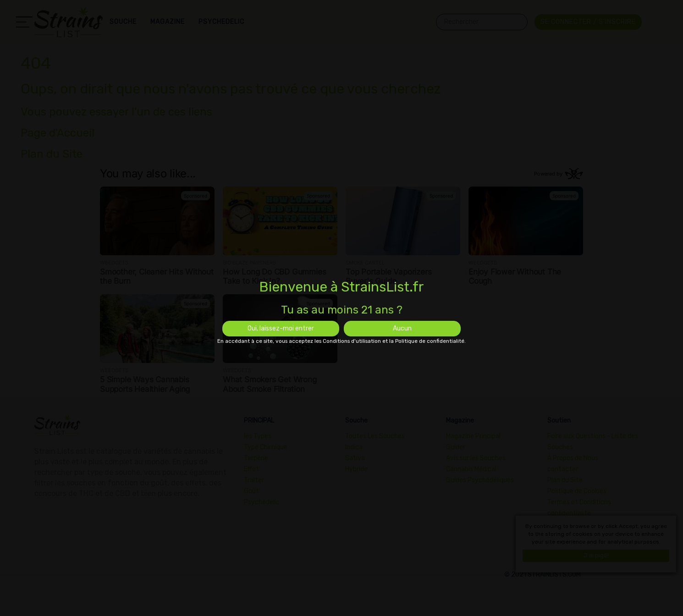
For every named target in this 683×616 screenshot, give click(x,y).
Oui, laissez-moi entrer (281, 328)
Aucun (402, 328)
